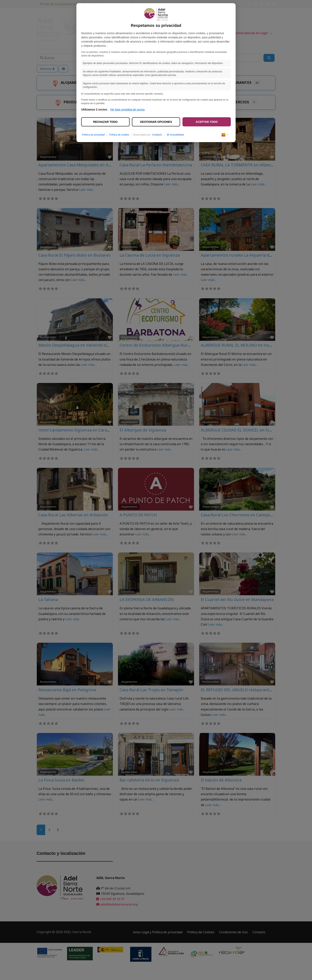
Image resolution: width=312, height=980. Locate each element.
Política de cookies (119, 135)
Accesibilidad (175, 135)
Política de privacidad (93, 135)
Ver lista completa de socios (128, 110)
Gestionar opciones (156, 122)
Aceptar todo (207, 122)
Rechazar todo (105, 122)
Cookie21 (157, 135)
